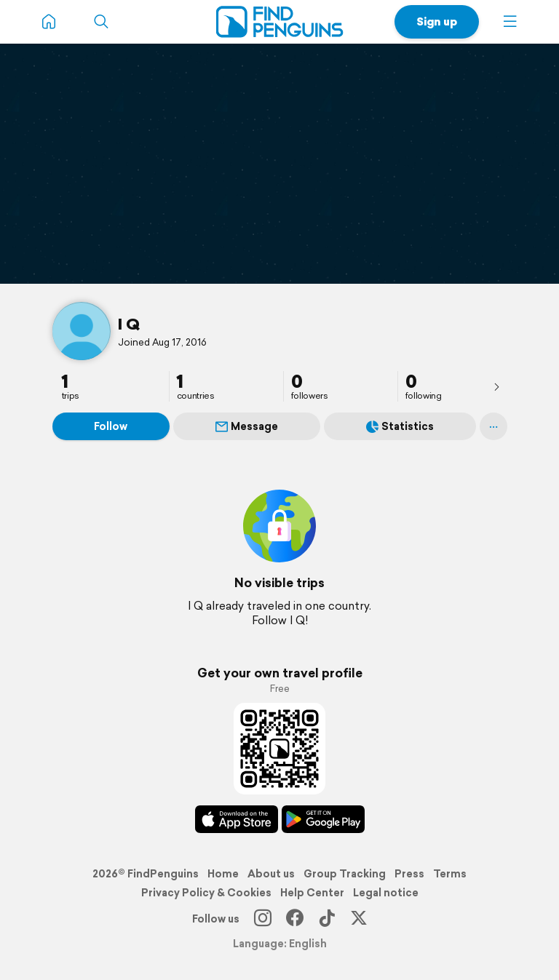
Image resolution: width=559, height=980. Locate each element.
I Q (129, 324)
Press (409, 874)
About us (271, 874)
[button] (510, 22)
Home (223, 874)
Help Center (312, 893)
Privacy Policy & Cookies (206, 893)
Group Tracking (345, 874)
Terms (450, 874)
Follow (111, 426)
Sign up (437, 21)
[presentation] (496, 386)
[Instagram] (263, 919)
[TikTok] (327, 919)
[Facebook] (295, 919)
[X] (359, 919)
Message (247, 426)
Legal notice (386, 893)
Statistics (400, 426)
